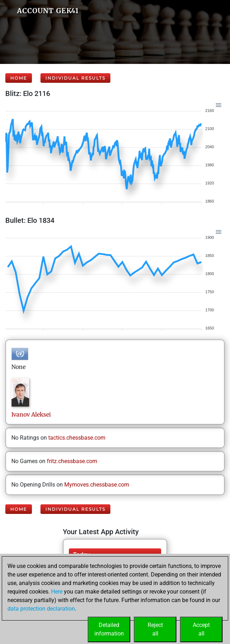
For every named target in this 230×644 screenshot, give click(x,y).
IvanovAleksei (31, 414)
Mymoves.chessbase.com (97, 485)
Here (57, 592)
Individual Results (75, 78)
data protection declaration (41, 609)
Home (19, 78)
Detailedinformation (109, 629)
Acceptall (201, 629)
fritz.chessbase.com (72, 461)
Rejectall (155, 629)
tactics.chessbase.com (77, 438)
